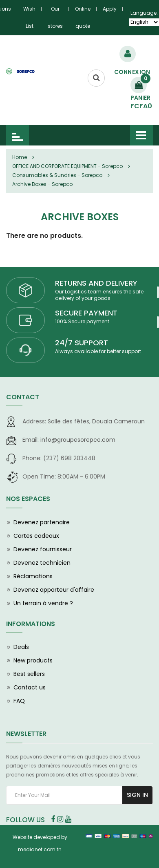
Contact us (30, 687)
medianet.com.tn (40, 849)
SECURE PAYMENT (86, 313)
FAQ (19, 701)
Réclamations (33, 576)
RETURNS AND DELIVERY (96, 283)
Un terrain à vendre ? (43, 603)
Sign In (137, 795)
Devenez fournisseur (43, 549)
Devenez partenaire (42, 522)
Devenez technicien (42, 563)
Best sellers (29, 674)
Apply (110, 9)
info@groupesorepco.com (69, 440)
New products (33, 660)
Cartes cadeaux (36, 536)
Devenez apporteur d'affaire (54, 590)
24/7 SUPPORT (82, 343)
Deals (21, 647)
